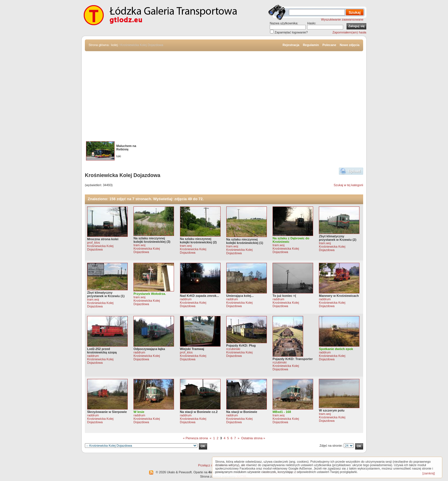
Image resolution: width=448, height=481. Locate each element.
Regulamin (311, 45)
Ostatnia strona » (253, 438)
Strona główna (99, 45)
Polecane (329, 45)
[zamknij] (429, 473)
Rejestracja (291, 45)
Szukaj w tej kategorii (348, 185)
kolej (115, 45)
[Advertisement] (224, 94)
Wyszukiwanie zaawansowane (342, 19)
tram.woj (139, 245)
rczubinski (233, 349)
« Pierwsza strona (195, 438)
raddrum (186, 299)
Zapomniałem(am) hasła (349, 32)
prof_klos (94, 243)
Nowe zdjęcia (350, 45)
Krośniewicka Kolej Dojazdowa (100, 248)
